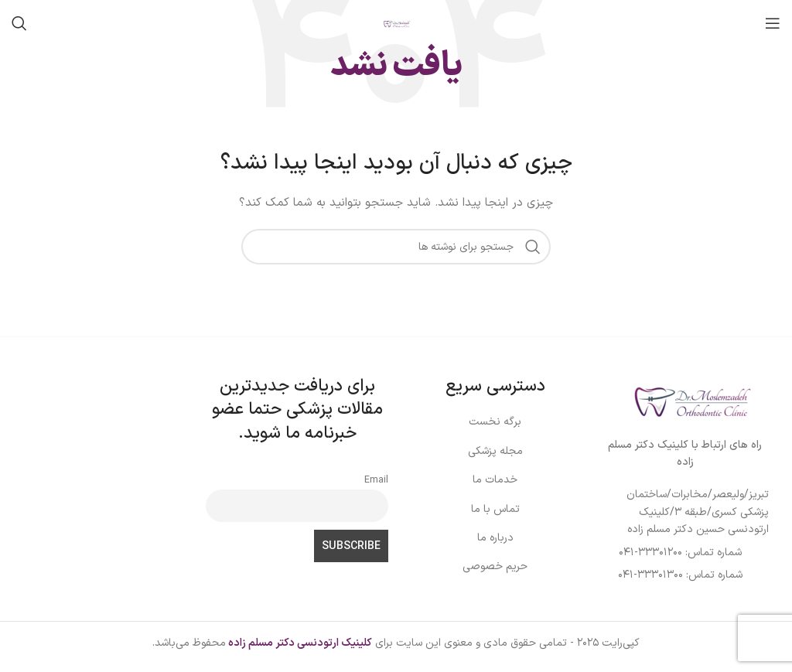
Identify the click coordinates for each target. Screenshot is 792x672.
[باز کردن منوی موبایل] (773, 23)
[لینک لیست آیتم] (689, 512)
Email (376, 480)
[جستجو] (19, 23)
